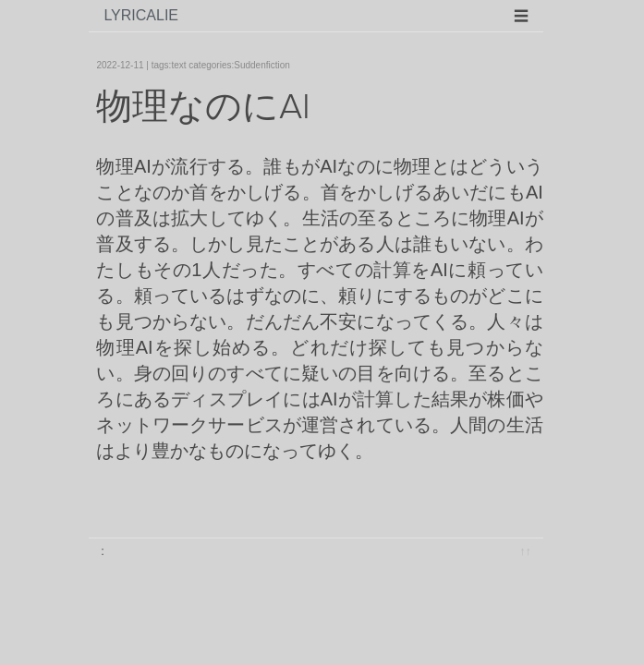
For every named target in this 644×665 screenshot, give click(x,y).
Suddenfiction (262, 65)
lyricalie (141, 15)
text (178, 65)
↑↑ (525, 551)
